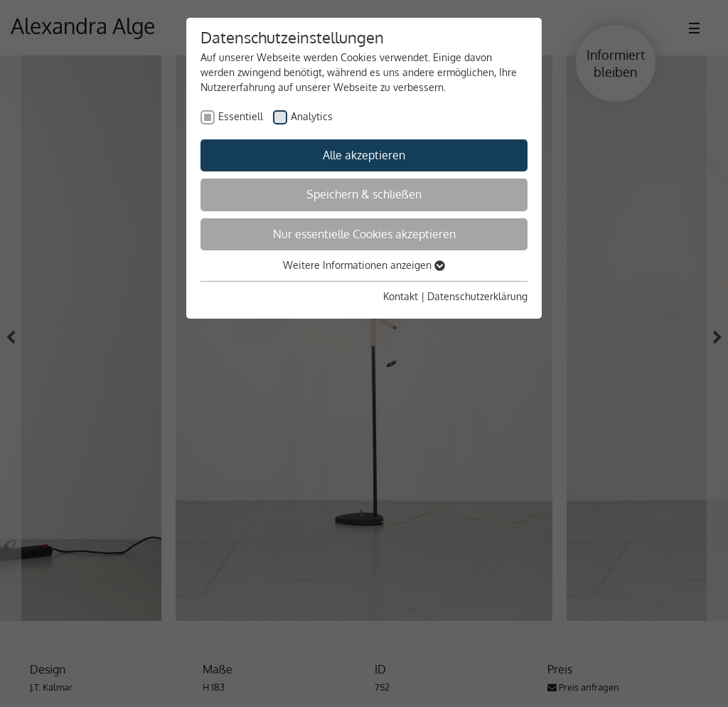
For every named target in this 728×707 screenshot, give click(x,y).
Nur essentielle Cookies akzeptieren (364, 234)
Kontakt (401, 296)
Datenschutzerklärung (477, 296)
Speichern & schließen (364, 194)
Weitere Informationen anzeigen (364, 265)
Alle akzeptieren (364, 155)
